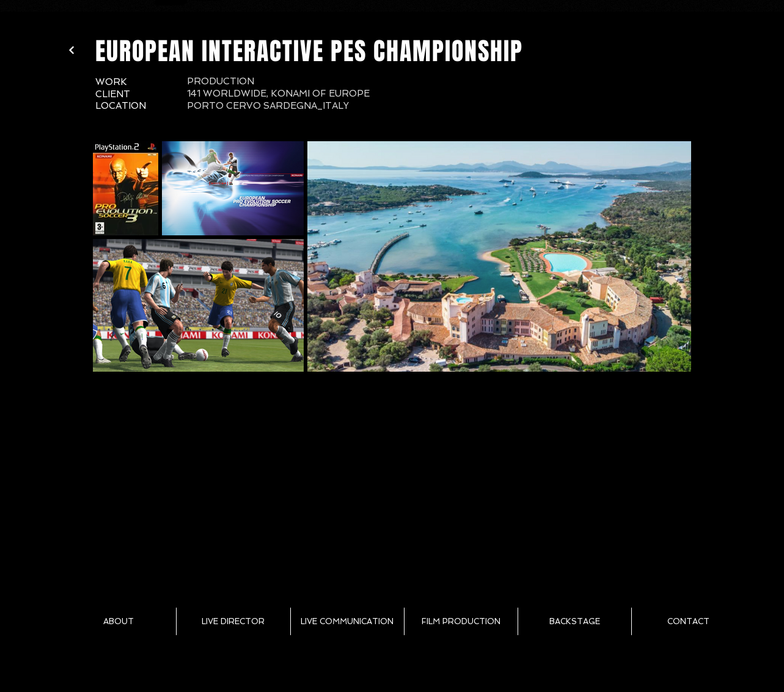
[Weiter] (71, 50)
